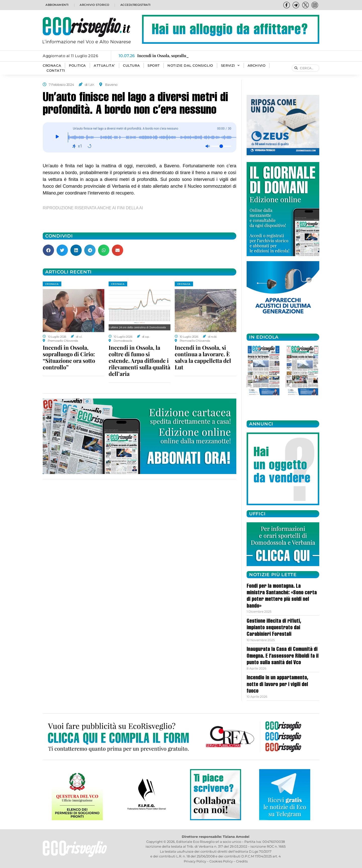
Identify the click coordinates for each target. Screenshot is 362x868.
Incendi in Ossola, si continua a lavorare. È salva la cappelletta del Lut (203, 357)
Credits (242, 861)
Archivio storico (94, 5)
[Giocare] (57, 137)
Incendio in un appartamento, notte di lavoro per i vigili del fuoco (277, 685)
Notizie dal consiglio (190, 66)
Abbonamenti (57, 5)
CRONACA (52, 66)
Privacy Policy (195, 861)
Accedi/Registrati (135, 5)
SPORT (154, 66)
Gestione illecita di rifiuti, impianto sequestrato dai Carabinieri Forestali (274, 628)
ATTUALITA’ (104, 66)
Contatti (56, 71)
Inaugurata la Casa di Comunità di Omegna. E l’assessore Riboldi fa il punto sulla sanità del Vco (283, 656)
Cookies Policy (221, 861)
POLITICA (77, 66)
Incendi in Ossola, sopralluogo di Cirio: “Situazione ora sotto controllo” (69, 357)
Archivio (257, 66)
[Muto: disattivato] (207, 146)
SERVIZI (230, 66)
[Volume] (221, 146)
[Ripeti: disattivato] (89, 146)
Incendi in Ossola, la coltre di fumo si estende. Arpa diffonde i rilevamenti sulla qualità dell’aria (139, 361)
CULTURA (131, 66)
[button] (48, 250)
